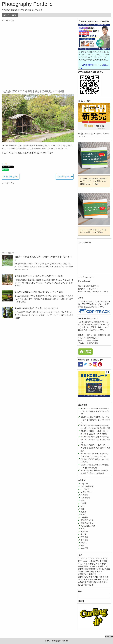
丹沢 (83, 500)
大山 (83, 509)
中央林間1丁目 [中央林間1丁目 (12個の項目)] (92, 564)
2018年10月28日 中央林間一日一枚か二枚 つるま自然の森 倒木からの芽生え (96, 448)
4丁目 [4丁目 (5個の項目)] (96, 558)
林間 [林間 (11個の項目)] (100, 577)
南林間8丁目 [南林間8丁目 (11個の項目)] (83, 569)
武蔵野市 (84, 531)
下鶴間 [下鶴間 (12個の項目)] (105, 561)
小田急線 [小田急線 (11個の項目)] (93, 572)
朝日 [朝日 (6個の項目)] (93, 574)
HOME (6, 15)
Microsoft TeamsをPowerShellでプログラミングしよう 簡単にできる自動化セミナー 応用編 (94, 181)
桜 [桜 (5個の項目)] (104, 577)
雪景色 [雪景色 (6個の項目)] (105, 582)
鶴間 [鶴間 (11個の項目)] (84, 585)
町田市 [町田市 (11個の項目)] (87, 580)
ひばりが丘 (85, 489)
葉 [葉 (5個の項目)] (85, 582)
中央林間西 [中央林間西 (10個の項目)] (102, 564)
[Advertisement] (38, 39)
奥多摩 (84, 512)
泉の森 (84, 534)
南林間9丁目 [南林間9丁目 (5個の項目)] (93, 569)
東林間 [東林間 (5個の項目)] (95, 577)
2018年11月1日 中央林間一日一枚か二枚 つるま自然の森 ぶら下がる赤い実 (96, 411)
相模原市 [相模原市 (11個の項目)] (93, 580)
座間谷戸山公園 (87, 520)
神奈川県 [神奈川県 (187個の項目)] (101, 580)
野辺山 (84, 543)
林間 (83, 529)
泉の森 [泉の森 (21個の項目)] (81, 580)
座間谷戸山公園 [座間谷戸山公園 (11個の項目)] (84, 574)
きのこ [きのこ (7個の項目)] (86, 561)
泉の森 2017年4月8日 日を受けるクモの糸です (36, 308)
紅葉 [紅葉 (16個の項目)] (107, 580)
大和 (83, 506)
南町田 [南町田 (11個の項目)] (101, 569)
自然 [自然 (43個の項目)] (80, 582)
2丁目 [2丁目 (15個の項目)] (85, 558)
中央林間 (84, 495)
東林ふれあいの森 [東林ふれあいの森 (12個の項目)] (85, 577)
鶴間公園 (84, 548)
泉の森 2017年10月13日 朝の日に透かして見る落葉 (39, 292)
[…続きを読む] (22, 269)
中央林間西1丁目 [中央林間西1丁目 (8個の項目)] (85, 566)
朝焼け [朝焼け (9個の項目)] (98, 574)
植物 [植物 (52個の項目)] (107, 577)
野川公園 (84, 540)
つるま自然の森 (87, 486)
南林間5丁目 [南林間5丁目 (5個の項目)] (103, 566)
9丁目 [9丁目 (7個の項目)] (81, 561)
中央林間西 (85, 498)
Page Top (109, 636)
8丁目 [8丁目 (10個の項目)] (105, 558)
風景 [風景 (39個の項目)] (80, 585)
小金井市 (84, 517)
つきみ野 (84, 484)
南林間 (84, 503)
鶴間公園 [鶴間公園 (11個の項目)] (90, 585)
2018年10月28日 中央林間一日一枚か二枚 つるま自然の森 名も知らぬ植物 (96, 439)
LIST (14, 15)
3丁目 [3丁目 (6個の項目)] (90, 558)
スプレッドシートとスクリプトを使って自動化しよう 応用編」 (93, 231)
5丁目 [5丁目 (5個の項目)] (100, 558)
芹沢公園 (84, 537)
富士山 (84, 515)
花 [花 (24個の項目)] (83, 582)
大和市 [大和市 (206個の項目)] (107, 569)
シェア (4, 164)
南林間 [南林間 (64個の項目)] (95, 566)
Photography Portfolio (27, 4)
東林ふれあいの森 (88, 526)
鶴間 (83, 546)
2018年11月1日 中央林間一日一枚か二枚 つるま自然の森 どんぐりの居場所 (96, 420)
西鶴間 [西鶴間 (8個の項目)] (89, 582)
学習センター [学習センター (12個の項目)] (84, 572)
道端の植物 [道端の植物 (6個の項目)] (97, 582)
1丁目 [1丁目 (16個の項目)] (81, 558)
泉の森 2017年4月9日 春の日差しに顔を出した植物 (39, 276)
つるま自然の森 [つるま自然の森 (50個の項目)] (95, 561)
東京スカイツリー (88, 523)
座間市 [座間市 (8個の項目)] (100, 572)
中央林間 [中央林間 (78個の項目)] (82, 564)
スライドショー (87, 492)
